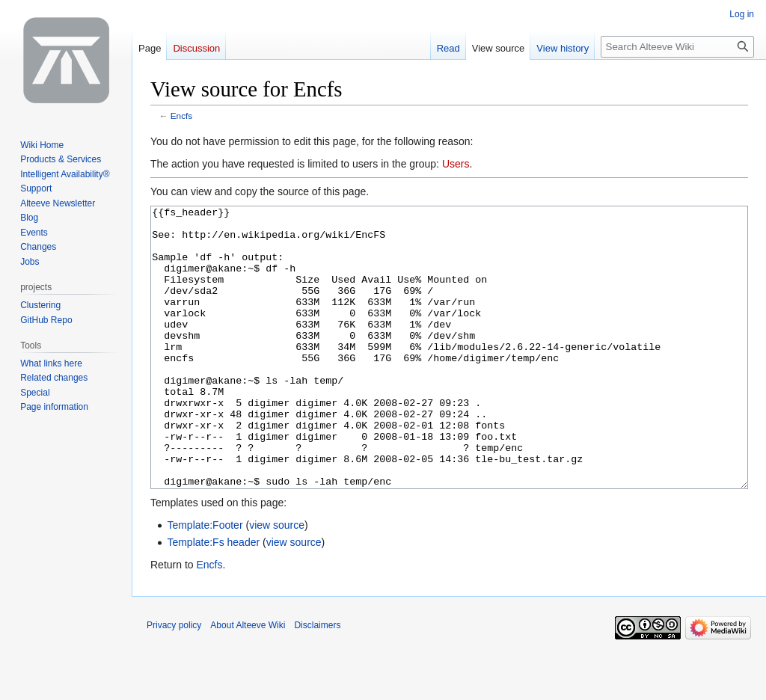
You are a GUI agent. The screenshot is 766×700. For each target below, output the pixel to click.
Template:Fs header (213, 598)
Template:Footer (205, 581)
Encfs (181, 116)
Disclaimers (317, 681)
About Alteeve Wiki (248, 681)
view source (277, 581)
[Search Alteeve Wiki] (677, 47)
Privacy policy (174, 681)
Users (456, 164)
